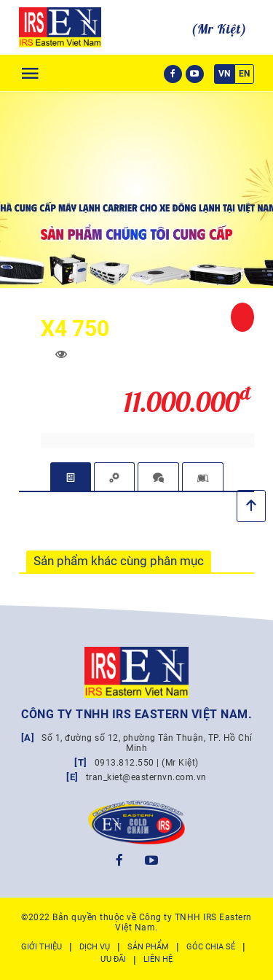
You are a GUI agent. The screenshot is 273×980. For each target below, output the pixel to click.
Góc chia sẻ (211, 946)
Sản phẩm (148, 946)
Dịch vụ (95, 946)
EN (244, 74)
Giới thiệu (41, 946)
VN (224, 74)
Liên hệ (158, 959)
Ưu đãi (113, 959)
